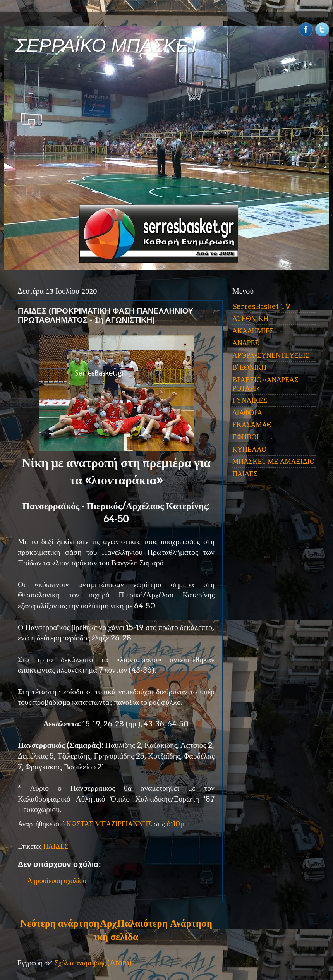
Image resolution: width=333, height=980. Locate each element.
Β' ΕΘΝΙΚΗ (249, 367)
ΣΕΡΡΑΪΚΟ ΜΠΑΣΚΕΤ (108, 45)
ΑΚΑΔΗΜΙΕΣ (253, 331)
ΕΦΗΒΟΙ (245, 437)
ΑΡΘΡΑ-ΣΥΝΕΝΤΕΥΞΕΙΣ (271, 355)
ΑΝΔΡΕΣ (246, 343)
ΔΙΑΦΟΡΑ (247, 413)
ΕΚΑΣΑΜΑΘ (252, 425)
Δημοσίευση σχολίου (57, 881)
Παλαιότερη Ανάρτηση (165, 923)
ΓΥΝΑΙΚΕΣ (250, 400)
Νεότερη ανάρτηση (60, 923)
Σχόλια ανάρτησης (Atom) (93, 963)
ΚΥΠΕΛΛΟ (249, 449)
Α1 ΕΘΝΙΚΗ (250, 318)
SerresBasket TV (261, 306)
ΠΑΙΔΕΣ (56, 846)
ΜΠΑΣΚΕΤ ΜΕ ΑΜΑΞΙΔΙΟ (274, 461)
